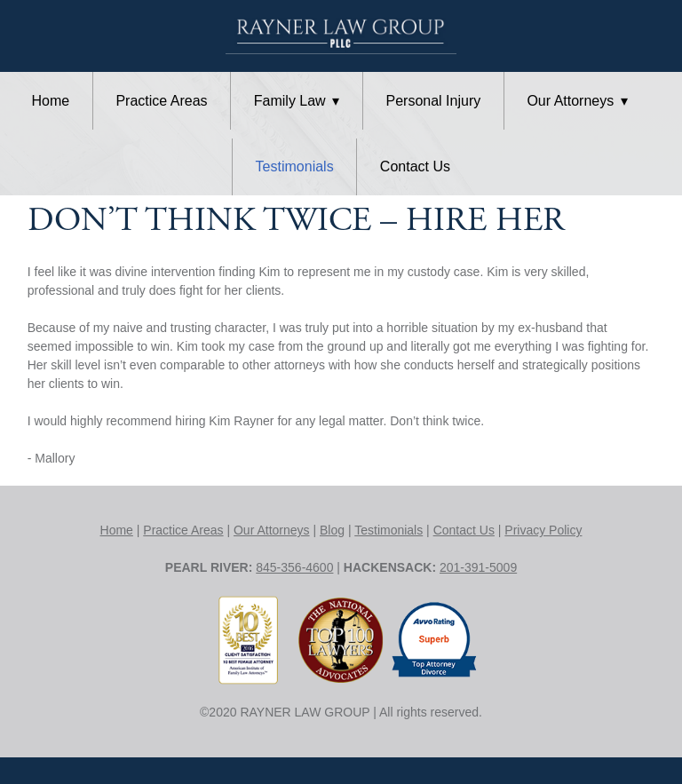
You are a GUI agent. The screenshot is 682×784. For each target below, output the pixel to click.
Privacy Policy (543, 530)
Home (51, 101)
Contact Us (415, 166)
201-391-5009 (478, 567)
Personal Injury (434, 101)
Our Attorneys (577, 101)
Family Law (297, 101)
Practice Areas (161, 101)
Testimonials (295, 166)
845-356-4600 (294, 567)
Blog (332, 530)
